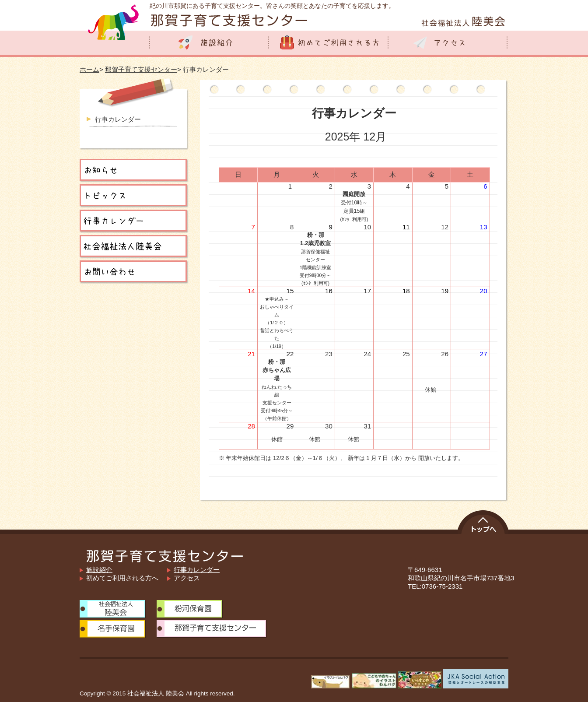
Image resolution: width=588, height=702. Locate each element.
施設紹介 (99, 570)
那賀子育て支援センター (141, 69)
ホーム (89, 69)
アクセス (187, 578)
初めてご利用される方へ (122, 578)
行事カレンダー (118, 119)
